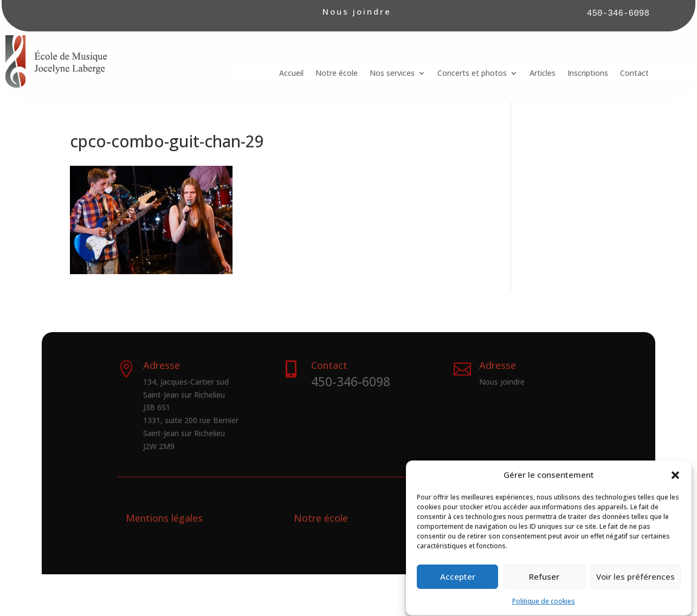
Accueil (291, 74)
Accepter (458, 586)
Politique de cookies (544, 610)
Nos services (392, 74)
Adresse (498, 365)
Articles (543, 74)
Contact (634, 74)
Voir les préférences (635, 586)
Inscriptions (588, 74)
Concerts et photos (472, 74)
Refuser (544, 586)
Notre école (337, 74)
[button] (675, 484)
